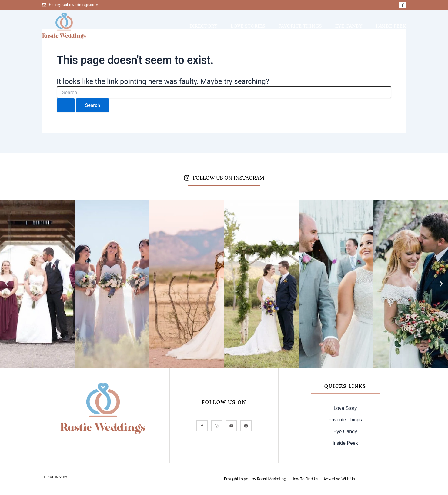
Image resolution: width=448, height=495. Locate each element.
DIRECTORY (203, 26)
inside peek (391, 26)
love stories (248, 26)
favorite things (300, 26)
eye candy (349, 26)
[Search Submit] (66, 105)
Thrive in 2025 (55, 477)
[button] (7, 284)
